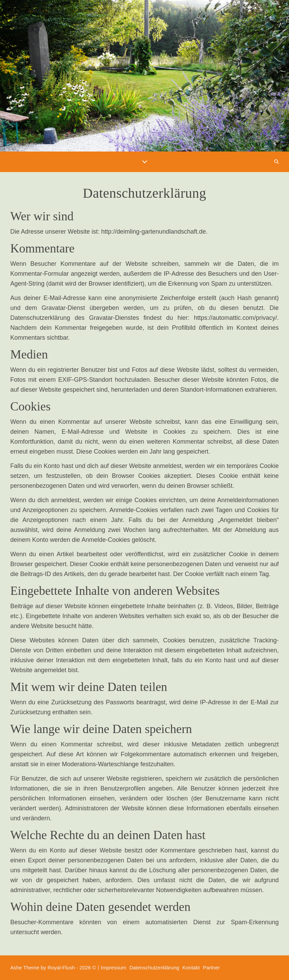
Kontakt (191, 968)
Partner (211, 968)
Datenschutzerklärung (154, 968)
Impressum (114, 968)
